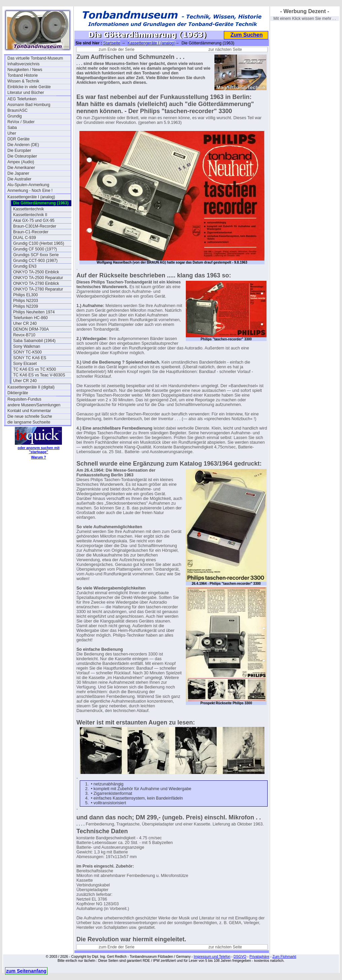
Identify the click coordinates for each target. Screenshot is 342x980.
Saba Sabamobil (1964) (34, 341)
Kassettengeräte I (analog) (31, 197)
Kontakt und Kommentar (29, 411)
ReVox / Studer (21, 122)
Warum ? (39, 457)
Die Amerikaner (21, 168)
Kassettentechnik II (30, 215)
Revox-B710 (24, 335)
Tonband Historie (23, 75)
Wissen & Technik (23, 81)
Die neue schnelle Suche (30, 416)
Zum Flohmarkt (284, 956)
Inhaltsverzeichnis (23, 64)
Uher (12, 133)
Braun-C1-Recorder (31, 232)
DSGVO (240, 956)
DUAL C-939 (25, 238)
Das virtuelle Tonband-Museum (35, 58)
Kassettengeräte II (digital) (31, 387)
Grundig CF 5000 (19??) (35, 249)
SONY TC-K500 (27, 352)
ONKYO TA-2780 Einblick (36, 283)
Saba (12, 128)
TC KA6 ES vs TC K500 (35, 369)
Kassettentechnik (28, 209)
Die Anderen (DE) (23, 145)
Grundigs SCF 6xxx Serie (36, 255)
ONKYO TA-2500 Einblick (36, 272)
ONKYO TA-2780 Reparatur (38, 289)
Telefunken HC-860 (30, 318)
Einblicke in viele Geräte (29, 87)
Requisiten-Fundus (24, 399)
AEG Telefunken (22, 99)
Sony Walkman (27, 346)
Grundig (15, 116)
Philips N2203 (26, 301)
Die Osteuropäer (22, 156)
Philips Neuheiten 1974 (34, 312)
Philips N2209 (26, 306)
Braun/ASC (18, 110)
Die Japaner (18, 173)
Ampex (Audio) (21, 162)
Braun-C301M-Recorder (35, 226)
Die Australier (19, 179)
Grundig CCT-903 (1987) (35, 261)
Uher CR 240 (25, 324)
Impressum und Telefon (212, 956)
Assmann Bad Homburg (29, 105)
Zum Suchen (246, 35)
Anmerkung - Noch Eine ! (30, 191)
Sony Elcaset (25, 364)
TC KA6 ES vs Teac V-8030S (39, 375)
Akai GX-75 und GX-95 (34, 221)
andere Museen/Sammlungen (34, 405)
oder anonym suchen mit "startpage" (38, 450)
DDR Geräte (19, 139)
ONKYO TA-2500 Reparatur (38, 278)
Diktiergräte (18, 393)
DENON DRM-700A (31, 329)
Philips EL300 (25, 295)
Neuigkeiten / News (25, 70)
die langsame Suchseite (29, 422)
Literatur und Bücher (26, 93)
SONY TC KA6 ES (30, 358)
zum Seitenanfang (26, 971)
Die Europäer (19, 150)
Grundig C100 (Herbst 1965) (39, 243)
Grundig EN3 (25, 266)
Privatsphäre (259, 956)
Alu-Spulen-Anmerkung (28, 185)
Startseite (112, 43)
